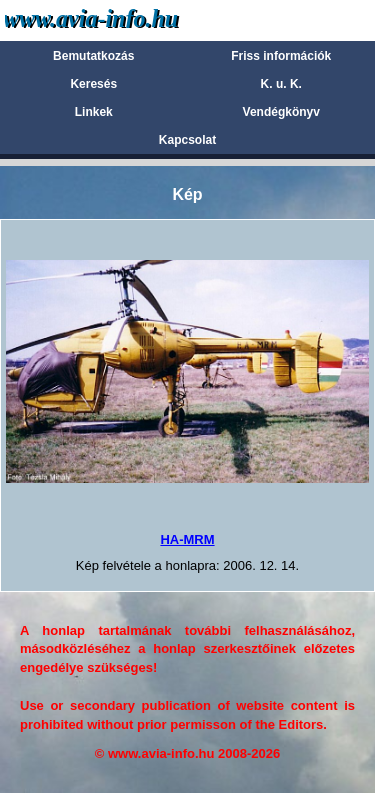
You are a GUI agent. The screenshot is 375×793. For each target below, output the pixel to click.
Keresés (93, 84)
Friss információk (281, 56)
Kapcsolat (187, 140)
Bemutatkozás (93, 56)
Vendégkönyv (281, 112)
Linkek (94, 112)
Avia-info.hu (126, 19)
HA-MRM (187, 539)
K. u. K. (281, 84)
